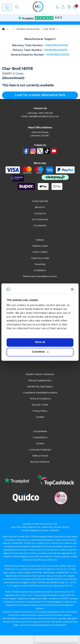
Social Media (40, 431)
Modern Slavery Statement (40, 374)
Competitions (40, 438)
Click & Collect (40, 252)
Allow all (40, 342)
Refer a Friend (40, 456)
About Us (40, 207)
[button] (17, 7)
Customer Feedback (40, 450)
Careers (40, 444)
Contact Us (40, 214)
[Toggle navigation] (7, 7)
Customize (40, 352)
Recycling (40, 264)
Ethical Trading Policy (40, 381)
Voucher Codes (40, 405)
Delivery (40, 240)
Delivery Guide (40, 246)
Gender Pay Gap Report (40, 387)
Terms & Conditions (40, 399)
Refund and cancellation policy (40, 277)
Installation (40, 270)
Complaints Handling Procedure (40, 393)
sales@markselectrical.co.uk (43, 117)
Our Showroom (40, 220)
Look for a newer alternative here (40, 95)
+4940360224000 (56, 46)
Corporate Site (40, 201)
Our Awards (40, 226)
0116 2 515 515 (46, 113)
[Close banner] (72, 289)
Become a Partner (40, 462)
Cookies (40, 417)
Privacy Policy (40, 411)
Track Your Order (40, 258)
